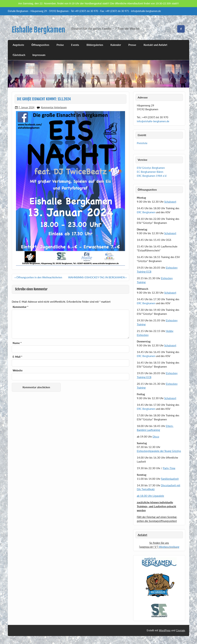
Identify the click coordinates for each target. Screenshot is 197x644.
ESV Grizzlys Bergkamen (151, 168)
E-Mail (17, 357)
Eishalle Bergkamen (38, 30)
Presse (132, 45)
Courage (180, 630)
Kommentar (20, 307)
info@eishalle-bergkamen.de (153, 121)
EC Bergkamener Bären (150, 172)
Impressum (39, 55)
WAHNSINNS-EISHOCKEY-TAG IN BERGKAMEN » (97, 277)
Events (75, 45)
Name (17, 343)
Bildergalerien (95, 45)
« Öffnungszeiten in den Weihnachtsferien (38, 277)
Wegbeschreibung (169, 547)
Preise (60, 45)
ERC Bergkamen (146, 212)
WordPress (165, 630)
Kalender (116, 45)
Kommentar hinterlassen (54, 107)
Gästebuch (19, 55)
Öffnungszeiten (40, 45)
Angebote (18, 45)
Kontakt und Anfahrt (155, 45)
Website (18, 370)
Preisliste (142, 143)
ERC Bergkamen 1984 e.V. (152, 176)
